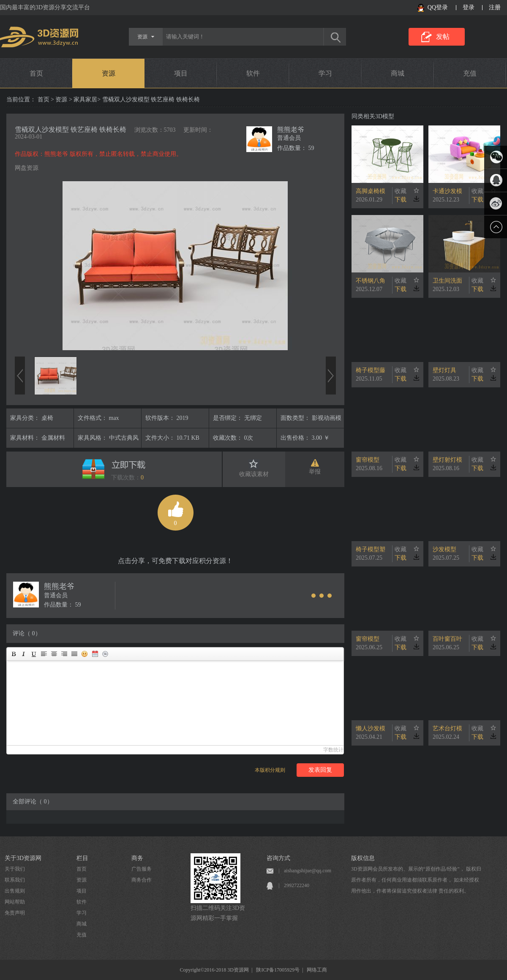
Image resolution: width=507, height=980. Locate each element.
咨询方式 (278, 858)
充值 (470, 73)
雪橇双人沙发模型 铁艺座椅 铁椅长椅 (71, 129)
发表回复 (320, 770)
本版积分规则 (270, 770)
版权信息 (363, 858)
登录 (469, 7)
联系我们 (15, 880)
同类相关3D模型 (373, 116)
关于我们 (15, 869)
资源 (109, 73)
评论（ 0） (27, 633)
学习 (325, 73)
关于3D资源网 (23, 858)
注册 (495, 7)
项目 (181, 73)
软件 (253, 73)
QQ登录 (438, 7)
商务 (137, 858)
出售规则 (15, 891)
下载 (401, 200)
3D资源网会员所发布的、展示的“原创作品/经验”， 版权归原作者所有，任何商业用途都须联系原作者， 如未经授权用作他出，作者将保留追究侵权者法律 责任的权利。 (416, 880)
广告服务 (142, 869)
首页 (36, 73)
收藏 (401, 191)
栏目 (82, 858)
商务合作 (142, 880)
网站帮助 (15, 902)
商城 (398, 73)
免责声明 (15, 913)
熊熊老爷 (291, 129)
